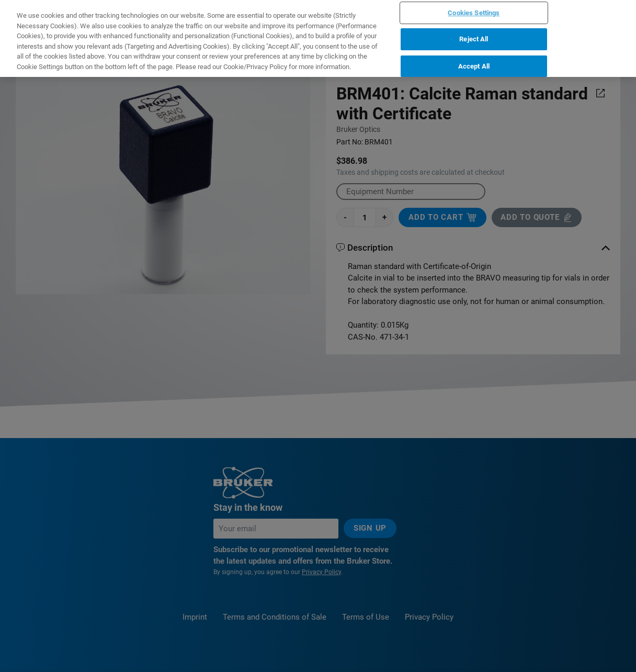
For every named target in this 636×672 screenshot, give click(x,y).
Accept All (474, 14)
